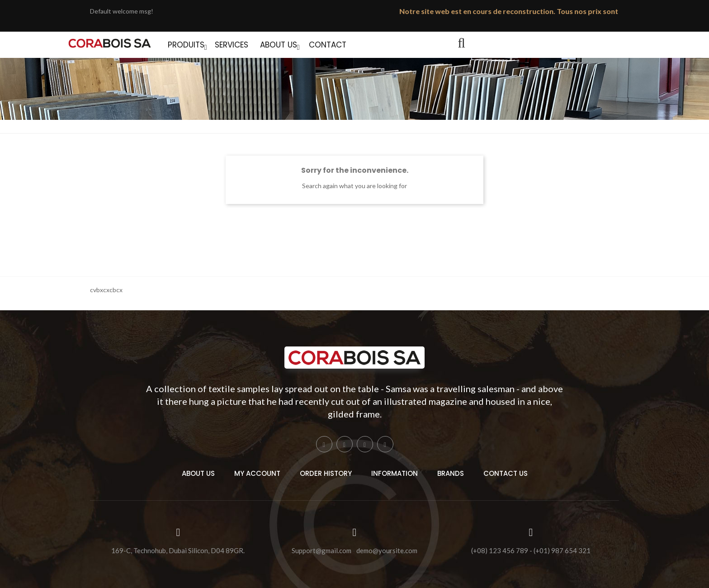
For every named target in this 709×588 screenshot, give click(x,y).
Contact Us (506, 473)
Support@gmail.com (321, 551)
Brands (451, 473)
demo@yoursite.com (387, 551)
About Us (198, 473)
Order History (326, 473)
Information (395, 473)
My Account (257, 473)
